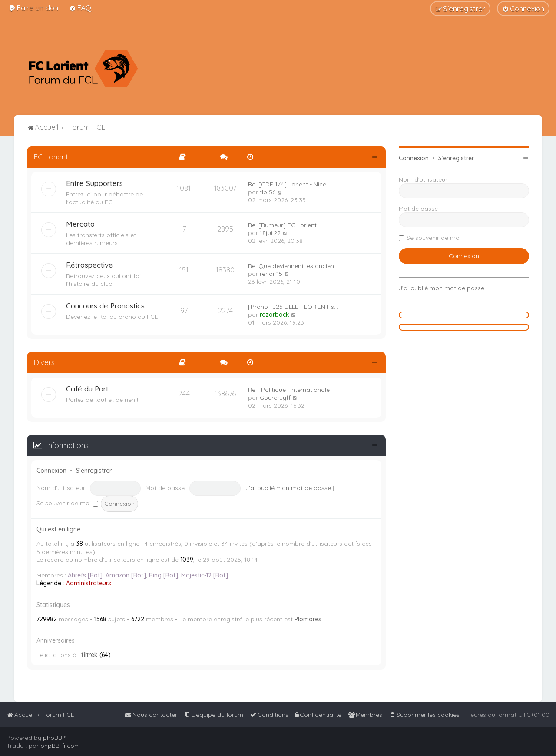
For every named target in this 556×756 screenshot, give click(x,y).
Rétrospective (89, 265)
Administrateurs (89, 583)
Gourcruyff (275, 398)
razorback (275, 315)
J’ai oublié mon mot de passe (288, 488)
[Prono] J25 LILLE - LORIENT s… (293, 307)
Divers (44, 362)
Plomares (308, 619)
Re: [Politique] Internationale (289, 390)
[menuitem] (33, 8)
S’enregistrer (94, 471)
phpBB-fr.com (60, 746)
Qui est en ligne (58, 529)
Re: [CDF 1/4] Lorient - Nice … (290, 184)
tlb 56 (268, 192)
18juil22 (270, 233)
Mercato (80, 224)
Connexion (51, 471)
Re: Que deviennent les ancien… (293, 266)
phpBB (53, 738)
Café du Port (87, 389)
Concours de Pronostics (105, 306)
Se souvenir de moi (67, 503)
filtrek (89, 655)
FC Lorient (51, 157)
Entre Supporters (94, 183)
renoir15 (271, 274)
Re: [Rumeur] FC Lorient (282, 225)
